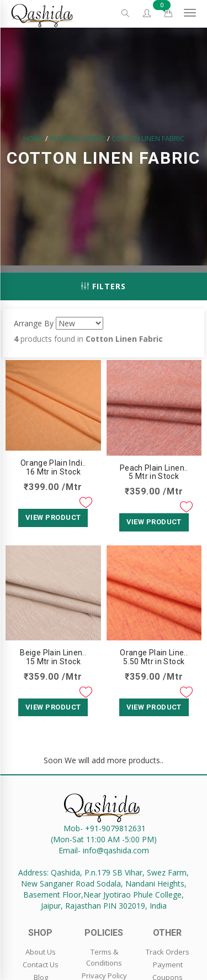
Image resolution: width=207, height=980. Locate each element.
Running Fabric (78, 138)
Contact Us (41, 965)
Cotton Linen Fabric (148, 138)
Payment (168, 965)
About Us (41, 952)
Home (33, 138)
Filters (104, 286)
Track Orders (168, 952)
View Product (53, 517)
